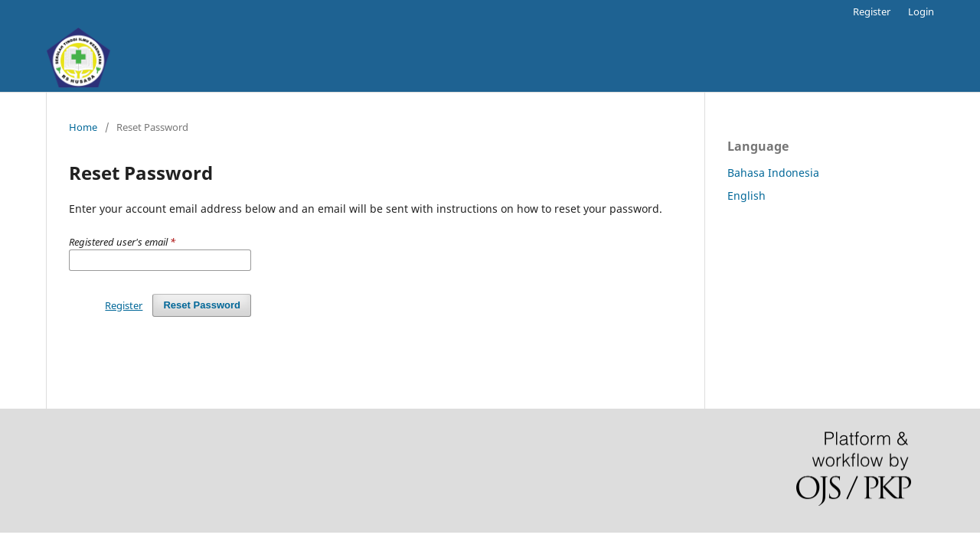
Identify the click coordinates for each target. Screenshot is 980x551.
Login (921, 11)
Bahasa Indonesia (773, 173)
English (746, 196)
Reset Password (202, 305)
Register (872, 11)
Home (83, 127)
